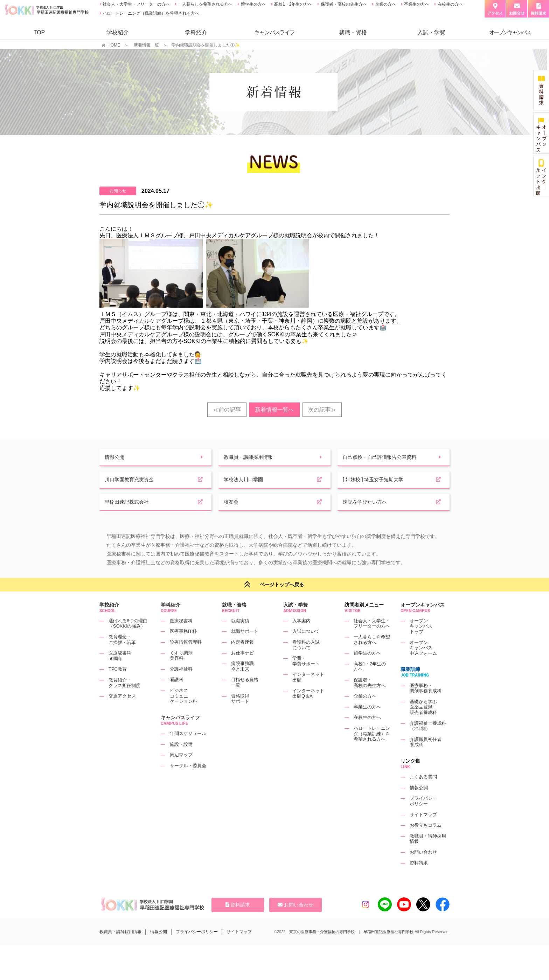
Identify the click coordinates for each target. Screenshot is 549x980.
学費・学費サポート (306, 676)
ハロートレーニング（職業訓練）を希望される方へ (150, 13)
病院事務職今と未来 (242, 681)
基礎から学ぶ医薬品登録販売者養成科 (423, 722)
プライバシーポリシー (423, 816)
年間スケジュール (188, 748)
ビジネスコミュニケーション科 (183, 711)
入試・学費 (431, 32)
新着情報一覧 (146, 45)
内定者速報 (242, 657)
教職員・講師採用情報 (120, 947)
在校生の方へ (449, 4)
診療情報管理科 (186, 657)
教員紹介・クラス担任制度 (124, 698)
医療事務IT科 (183, 646)
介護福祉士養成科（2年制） (428, 741)
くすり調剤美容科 (181, 671)
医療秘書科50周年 (120, 671)
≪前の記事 (227, 410)
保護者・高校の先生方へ (343, 4)
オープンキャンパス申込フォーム (423, 663)
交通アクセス (122, 711)
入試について (306, 646)
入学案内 (301, 636)
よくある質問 (423, 792)
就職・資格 (353, 32)
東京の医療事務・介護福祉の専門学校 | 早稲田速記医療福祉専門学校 (351, 947)
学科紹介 (196, 32)
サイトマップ (423, 829)
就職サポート (245, 646)
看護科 (177, 695)
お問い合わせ (423, 867)
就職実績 (240, 636)
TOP (39, 32)
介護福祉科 (181, 684)
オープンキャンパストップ (421, 641)
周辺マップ (181, 770)
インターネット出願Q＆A (308, 709)
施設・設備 (181, 759)
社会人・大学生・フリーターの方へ (136, 4)
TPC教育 (118, 684)
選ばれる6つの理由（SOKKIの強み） (128, 639)
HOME (114, 45)
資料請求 (419, 878)
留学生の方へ (253, 4)
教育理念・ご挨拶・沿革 (122, 655)
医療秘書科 (181, 636)
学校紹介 (118, 32)
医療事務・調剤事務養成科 (426, 703)
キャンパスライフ (180, 733)
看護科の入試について (306, 660)
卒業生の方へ (416, 4)
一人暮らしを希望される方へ (205, 4)
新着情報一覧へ (274, 410)
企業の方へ (385, 4)
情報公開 (419, 803)
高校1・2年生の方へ (293, 4)
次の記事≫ (322, 410)
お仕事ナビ (242, 668)
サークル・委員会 (188, 781)
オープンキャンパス (423, 620)
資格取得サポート (240, 714)
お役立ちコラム (426, 840)
